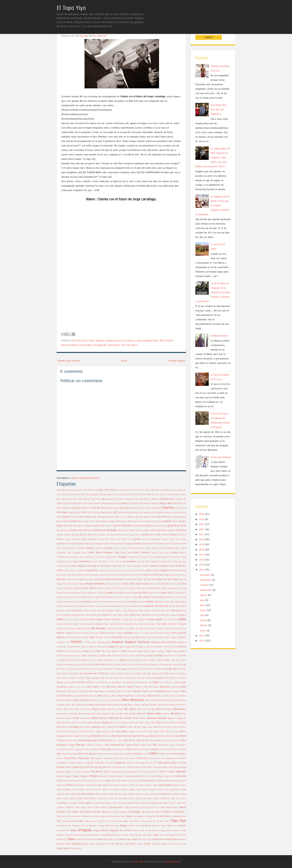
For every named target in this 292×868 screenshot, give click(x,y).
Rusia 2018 (120, 785)
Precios (60, 758)
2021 (202, 529)
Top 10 (155, 821)
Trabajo (124, 825)
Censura (145, 539)
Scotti (159, 790)
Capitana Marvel (79, 535)
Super (77, 808)
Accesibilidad (120, 495)
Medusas (118, 700)
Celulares (136, 539)
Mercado (174, 700)
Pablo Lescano (172, 732)
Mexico (131, 705)
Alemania (165, 499)
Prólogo (109, 763)
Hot (150, 638)
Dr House (67, 593)
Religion (94, 776)
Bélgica (112, 521)
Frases (100, 619)
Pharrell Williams (93, 750)
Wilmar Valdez (88, 844)
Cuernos (126, 571)
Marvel (85, 696)
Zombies (182, 844)
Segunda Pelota (64, 794)
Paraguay (146, 736)
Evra (112, 606)
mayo (203, 605)
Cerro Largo (181, 539)
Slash (156, 799)
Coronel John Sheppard (148, 562)
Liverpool (159, 678)
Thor (59, 821)
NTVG (116, 727)
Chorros (117, 548)
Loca (178, 678)
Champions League (94, 544)
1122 (80, 490)
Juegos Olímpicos (105, 660)
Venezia (78, 835)
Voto (149, 840)
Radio (144, 767)
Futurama (61, 624)
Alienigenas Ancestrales (111, 504)
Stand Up (122, 803)
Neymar (106, 723)
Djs (126, 588)
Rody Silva (61, 785)
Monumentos (63, 714)
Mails (156, 687)
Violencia (101, 839)
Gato (154, 624)
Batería (66, 521)
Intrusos (69, 651)
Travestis (156, 826)
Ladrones (182, 669)
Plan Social (174, 750)
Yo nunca (139, 844)
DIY (114, 588)
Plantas (183, 750)
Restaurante (130, 776)
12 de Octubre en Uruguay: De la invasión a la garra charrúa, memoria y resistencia (213, 287)
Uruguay (85, 830)
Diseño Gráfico (89, 588)
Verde (132, 835)
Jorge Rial (182, 656)
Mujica (159, 714)
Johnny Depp (141, 656)
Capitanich (91, 535)
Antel (94, 508)
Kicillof (136, 665)
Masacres (93, 696)
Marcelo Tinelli (140, 691)
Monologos (168, 709)
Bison (176, 521)
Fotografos (181, 615)
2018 (122, 490)
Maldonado (165, 687)
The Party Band (163, 816)
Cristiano (145, 566)
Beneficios (149, 521)
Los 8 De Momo (99, 683)
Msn (126, 714)
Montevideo (180, 709)
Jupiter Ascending (65, 665)
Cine (177, 548)
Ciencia (170, 548)
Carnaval (145, 535)
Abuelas (110, 495)
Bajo (95, 517)
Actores (155, 495)
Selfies (111, 794)
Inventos (78, 651)
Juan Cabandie (82, 660)
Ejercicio (153, 593)
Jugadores (124, 660)
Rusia (112, 785)
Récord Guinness (151, 772)
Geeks (164, 624)
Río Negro (107, 781)
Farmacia (93, 611)
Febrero (118, 611)
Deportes (61, 579)
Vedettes (61, 835)
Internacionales (170, 647)
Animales (76, 508)
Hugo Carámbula (179, 638)
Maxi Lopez (136, 696)
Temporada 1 (180, 812)
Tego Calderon (148, 812)
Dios (184, 584)
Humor (92, 341)
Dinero (165, 584)
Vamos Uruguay (159, 831)
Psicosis (149, 763)
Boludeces (128, 526)
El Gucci (70, 597)
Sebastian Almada (178, 790)
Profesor (80, 763)
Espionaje (174, 602)
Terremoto (77, 816)
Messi (92, 705)
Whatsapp (77, 844)
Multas (167, 714)
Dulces (91, 593)
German (87, 629)
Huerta (161, 638)
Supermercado (115, 807)
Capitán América (64, 535)
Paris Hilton (166, 736)
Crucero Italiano (78, 571)
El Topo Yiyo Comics (122, 597)
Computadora (63, 557)
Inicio (124, 361)
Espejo (166, 602)
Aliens (126, 503)
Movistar (107, 714)
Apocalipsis (126, 508)
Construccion (147, 557)
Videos (134, 345)
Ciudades (76, 553)
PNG (86, 754)
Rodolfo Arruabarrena (164, 781)
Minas (121, 709)
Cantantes (181, 530)
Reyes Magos (157, 776)
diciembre (205, 570)
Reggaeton (85, 776)
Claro (84, 553)
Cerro (172, 539)
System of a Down (156, 808)
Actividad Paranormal (142, 495)
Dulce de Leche (80, 593)
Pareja (153, 736)
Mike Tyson (69, 709)
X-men (112, 844)
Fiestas (67, 615)
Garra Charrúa (116, 624)
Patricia (153, 741)
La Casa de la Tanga (178, 665)
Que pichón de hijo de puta (93, 767)
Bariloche (172, 517)
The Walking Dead (178, 816)
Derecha (71, 579)
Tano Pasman (86, 812)
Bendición (139, 521)
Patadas (145, 741)
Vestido (138, 835)
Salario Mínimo (146, 785)
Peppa (143, 745)
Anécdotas (66, 508)
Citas (69, 553)
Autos (153, 513)
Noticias (97, 727)
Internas (131, 341)
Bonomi (147, 526)
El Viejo (135, 597)
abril (202, 610)
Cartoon (174, 535)
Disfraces (101, 588)
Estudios (91, 606)
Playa (59, 754)
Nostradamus (86, 727)
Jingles (103, 656)
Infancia (84, 647)
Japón (169, 651)
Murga (76, 718)
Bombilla (138, 526)
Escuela (134, 602)
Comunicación (76, 557)
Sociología (71, 803)
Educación (137, 593)
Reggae (76, 776)
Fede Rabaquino (130, 611)
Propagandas (100, 345)
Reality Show (110, 772)
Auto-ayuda (145, 513)
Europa (98, 606)
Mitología (151, 709)
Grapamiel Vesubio (74, 633)
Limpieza (141, 678)
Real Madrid (97, 772)
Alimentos (134, 504)
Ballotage (101, 517)
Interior (159, 647)
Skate (150, 799)
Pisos (161, 750)
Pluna (81, 754)
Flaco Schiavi (124, 615)
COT (123, 566)
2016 (112, 490)
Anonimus (86, 508)
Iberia (89, 642)
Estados (66, 606)
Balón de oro (121, 517)
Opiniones (74, 732)
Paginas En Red (173, 862)
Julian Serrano (149, 660)
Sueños (70, 807)
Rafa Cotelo (168, 767)
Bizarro (183, 521)
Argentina (168, 508)
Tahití (69, 812)
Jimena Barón (93, 656)
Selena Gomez (101, 794)
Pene (107, 745)
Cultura (148, 570)
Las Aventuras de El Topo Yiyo (94, 673)
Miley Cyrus (86, 709)
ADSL (59, 499)
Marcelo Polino (125, 691)
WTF (107, 844)
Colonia (154, 553)
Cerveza (61, 544)
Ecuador (127, 593)
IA (84, 642)
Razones (86, 772)
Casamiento (93, 539)
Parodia (175, 736)
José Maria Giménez (66, 660)
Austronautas (133, 513)
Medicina (61, 700)
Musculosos (85, 718)
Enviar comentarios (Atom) (85, 478)
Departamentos (171, 575)
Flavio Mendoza (143, 615)
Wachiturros (160, 839)
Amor (170, 503)
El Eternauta (178, 593)
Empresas (69, 602)
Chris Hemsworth (130, 548)
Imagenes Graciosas (116, 341)
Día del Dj (67, 584)
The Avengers (138, 816)
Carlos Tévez (134, 535)
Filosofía (89, 615)
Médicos (69, 700)
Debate (121, 575)
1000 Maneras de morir (67, 490)
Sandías (125, 790)
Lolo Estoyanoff (70, 683)
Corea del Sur (116, 562)
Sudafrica (61, 808)
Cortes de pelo (179, 562)
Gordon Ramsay (164, 629)
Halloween (112, 633)
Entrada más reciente (69, 361)
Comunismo (89, 557)
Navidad (163, 718)
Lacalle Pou (171, 669)
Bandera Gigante (143, 517)
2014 (73, 341)
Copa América (175, 557)
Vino (95, 840)
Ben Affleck (129, 521)
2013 (95, 490)
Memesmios (137, 700)
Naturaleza (152, 718)
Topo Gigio (164, 821)
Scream (166, 790)
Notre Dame (108, 727)
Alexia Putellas (176, 499)
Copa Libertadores (82, 561)
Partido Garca (72, 741)
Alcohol (140, 499)
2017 (117, 490)
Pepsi (149, 745)
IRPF (103, 651)
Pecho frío (169, 741)
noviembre (206, 575)
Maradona (113, 691)
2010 (85, 490)
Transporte (146, 826)
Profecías (71, 763)
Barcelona (162, 517)
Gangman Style (102, 624)
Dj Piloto (120, 588)
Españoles (158, 602)
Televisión (168, 812)
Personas (61, 750)
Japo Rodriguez (158, 651)
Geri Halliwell (77, 629)
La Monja (99, 669)
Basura (59, 521)
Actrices (164, 495)
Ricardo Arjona (171, 776)
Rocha (137, 781)
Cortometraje (63, 566)
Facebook (148, 606)
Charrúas (137, 544)
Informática (102, 647)
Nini (154, 723)
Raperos (60, 772)
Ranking (183, 767)
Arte (59, 512)
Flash (133, 615)
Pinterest (122, 750)
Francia (92, 619)
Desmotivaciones (115, 579)
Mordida (82, 714)
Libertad (109, 678)
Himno (174, 633)
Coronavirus (129, 561)
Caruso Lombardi (73, 539)
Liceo (122, 678)
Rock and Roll (147, 781)
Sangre (132, 790)
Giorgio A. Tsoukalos (126, 629)
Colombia (145, 552)
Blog (75, 526)
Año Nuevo (102, 508)
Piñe (134, 750)
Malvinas (176, 687)
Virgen (129, 840)
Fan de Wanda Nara (178, 606)
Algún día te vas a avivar (83, 504)
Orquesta (106, 732)
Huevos (168, 638)
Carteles (165, 535)
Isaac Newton (112, 651)
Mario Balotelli (174, 691)
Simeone (123, 799)
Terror (85, 816)
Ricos (81, 781)
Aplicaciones (114, 508)
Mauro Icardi (124, 696)
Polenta (122, 754)
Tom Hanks (123, 821)
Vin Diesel (87, 840)
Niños (163, 341)
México (138, 705)
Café (120, 530)
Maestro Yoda (141, 687)
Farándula (77, 611)
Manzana (89, 691)
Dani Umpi (72, 575)
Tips (81, 821)
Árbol (143, 508)
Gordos (175, 629)
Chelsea (152, 544)
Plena (75, 754)
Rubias (93, 785)
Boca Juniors (93, 526)
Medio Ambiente (82, 700)
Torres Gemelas (73, 826)
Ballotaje (110, 517)
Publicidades (114, 345)
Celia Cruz (126, 539)
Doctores (142, 588)
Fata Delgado (108, 611)
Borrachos (156, 526)
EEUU (145, 593)
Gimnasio (111, 629)
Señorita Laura (142, 794)
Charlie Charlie (109, 544)
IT (120, 651)
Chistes (90, 548)
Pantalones (107, 736)
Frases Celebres (112, 619)
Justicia (76, 665)
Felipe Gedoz (144, 611)
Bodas (103, 526)
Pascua (108, 740)
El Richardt (108, 597)
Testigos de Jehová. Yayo (110, 816)
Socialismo (181, 799)
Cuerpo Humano (137, 571)
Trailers (132, 826)
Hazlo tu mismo (141, 633)
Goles (147, 629)
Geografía (182, 624)
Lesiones (72, 678)
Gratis (86, 633)
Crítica (60, 570)
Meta (97, 705)
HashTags (128, 633)
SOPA (79, 803)
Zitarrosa (173, 844)
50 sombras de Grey (168, 490)
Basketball (182, 517)
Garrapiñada (128, 624)
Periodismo (163, 745)
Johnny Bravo (128, 656)
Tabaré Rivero (172, 808)
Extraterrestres (136, 606)
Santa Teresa (141, 790)
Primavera (182, 758)
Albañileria (131, 499)
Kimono (155, 665)
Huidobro (61, 642)
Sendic (132, 794)
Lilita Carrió (131, 678)
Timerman (74, 821)
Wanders (182, 840)
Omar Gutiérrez (166, 727)
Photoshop (106, 749)
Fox (66, 620)
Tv (68, 830)
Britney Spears (63, 530)
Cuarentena (92, 570)
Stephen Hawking (149, 803)
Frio (165, 620)
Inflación (92, 647)
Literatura (150, 678)
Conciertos (100, 557)
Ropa (88, 785)
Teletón (158, 812)
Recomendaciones (133, 772)
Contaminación (161, 557)
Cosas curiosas (78, 566)
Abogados (95, 495)
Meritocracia (82, 705)
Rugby (99, 785)
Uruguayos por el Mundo (121, 830)
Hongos (127, 638)
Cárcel (118, 535)
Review (139, 776)
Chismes (82, 548)
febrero (204, 620)
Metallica (110, 705)
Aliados (97, 504)
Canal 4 (139, 530)
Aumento (122, 513)
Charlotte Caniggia (124, 544)
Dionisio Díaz (175, 584)
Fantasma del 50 (64, 611)
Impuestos (181, 642)
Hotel (154, 638)
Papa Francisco (124, 736)
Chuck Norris (145, 548)
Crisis (137, 566)
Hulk (68, 642)
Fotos (60, 619)
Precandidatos (86, 345)
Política (74, 345)
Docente (133, 588)
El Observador (81, 597)
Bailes (89, 517)
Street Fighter (163, 803)
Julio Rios (176, 660)
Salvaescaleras (180, 785)
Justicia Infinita (87, 665)
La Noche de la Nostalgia (115, 669)
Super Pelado (101, 808)
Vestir (145, 835)
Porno (162, 754)
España (149, 602)
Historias (70, 638)
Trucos (175, 826)
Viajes (156, 835)
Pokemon (102, 754)
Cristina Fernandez (177, 566)
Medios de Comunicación (102, 700)
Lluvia (167, 678)
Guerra (103, 633)
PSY (155, 763)
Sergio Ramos (69, 799)
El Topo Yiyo (71, 8)
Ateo (90, 513)
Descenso (89, 579)
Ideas (94, 642)
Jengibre (182, 651)
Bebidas (105, 521)
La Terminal (147, 669)
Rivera (124, 781)
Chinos (74, 548)
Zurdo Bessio (76, 848)
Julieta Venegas (163, 660)
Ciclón (162, 548)
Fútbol (182, 619)
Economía (118, 593)
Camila (125, 530)
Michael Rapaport (150, 705)
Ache (129, 495)
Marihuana (161, 691)
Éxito (126, 606)
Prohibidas (100, 763)
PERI (155, 745)
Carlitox (125, 535)
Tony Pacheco (135, 821)
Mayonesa (153, 696)
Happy (120, 633)
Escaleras (125, 602)
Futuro (69, 624)
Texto (129, 816)
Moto (99, 714)
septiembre (206, 585)
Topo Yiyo (84, 36)
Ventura (103, 835)
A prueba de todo (76, 495)
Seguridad (76, 794)
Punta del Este (179, 763)
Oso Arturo (122, 731)
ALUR (141, 504)
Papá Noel (137, 736)
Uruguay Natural (100, 830)
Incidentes (61, 647)
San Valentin (115, 790)
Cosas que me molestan (98, 566)
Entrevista (107, 602)
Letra (88, 678)
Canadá (132, 530)
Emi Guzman (181, 597)
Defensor (147, 575)
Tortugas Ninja (103, 826)
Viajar (150, 835)
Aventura (160, 513)
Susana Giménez (131, 808)
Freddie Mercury (129, 620)
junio (203, 600)
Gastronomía (145, 624)
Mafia (151, 687)
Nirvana (166, 723)
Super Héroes (87, 808)
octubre (204, 580)
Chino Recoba (63, 548)
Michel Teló (164, 705)
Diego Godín (142, 584)
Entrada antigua (177, 361)
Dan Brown (61, 575)
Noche (183, 723)
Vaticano (177, 831)
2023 (142, 490)
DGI (145, 579)
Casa (84, 539)
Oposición (85, 732)
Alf (185, 499)
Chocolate (107, 548)
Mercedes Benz (69, 705)
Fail (156, 606)
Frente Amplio (155, 619)
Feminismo (176, 611)
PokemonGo (112, 754)
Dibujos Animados (95, 584)
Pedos (177, 741)
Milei (77, 709)
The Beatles (150, 816)
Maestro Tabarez (126, 687)
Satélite (152, 790)
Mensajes (158, 700)
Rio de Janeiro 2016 (93, 781)
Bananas (131, 517)
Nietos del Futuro (137, 723)
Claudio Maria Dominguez (100, 552)
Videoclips (181, 835)
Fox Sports (74, 620)
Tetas (123, 816)
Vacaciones (139, 831)
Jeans (175, 651)
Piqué (139, 750)
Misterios (141, 709)
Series (80, 798)
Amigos (163, 503)
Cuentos (118, 571)
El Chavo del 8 (165, 593)
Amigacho (155, 504)
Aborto (103, 495)
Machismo (112, 687)
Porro (169, 754)
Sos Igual (86, 803)
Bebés (98, 521)
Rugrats (106, 785)
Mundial (175, 714)
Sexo (87, 798)
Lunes (103, 687)
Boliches (118, 526)
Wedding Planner (64, 844)
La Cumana (70, 669)
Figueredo (80, 615)
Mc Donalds (164, 696)
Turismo (182, 826)
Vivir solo (142, 840)
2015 (107, 490)
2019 (127, 490)
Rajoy (176, 767)
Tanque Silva (100, 812)
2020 (132, 490)
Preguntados (70, 758)
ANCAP (177, 504)
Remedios (104, 776)
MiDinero (182, 705)
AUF (115, 512)
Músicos (104, 718)
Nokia (59, 727)
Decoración (137, 575)
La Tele (138, 669)
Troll (169, 826)
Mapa (96, 691)
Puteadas (61, 767)
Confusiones (111, 557)
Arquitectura (180, 508)
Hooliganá (136, 638)
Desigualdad (100, 579)
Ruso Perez (130, 785)
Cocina (136, 552)
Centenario (155, 539)
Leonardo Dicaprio (178, 674)
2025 (202, 509)
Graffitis (60, 633)
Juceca (93, 660)
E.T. (96, 593)
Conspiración (134, 557)
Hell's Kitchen (156, 633)
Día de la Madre (155, 579)
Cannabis (171, 530)
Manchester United (76, 691)
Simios (131, 799)
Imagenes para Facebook (163, 642)
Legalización (157, 674)
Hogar (92, 637)
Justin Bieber (101, 664)
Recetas (120, 772)
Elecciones (82, 341)
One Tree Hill (63, 732)
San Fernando (79, 790)
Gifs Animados (99, 628)
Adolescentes (180, 495)
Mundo (183, 714)
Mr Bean (120, 714)
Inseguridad (130, 647)
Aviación (169, 513)
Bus (86, 530)
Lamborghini (74, 674)
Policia (129, 754)
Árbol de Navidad (154, 508)
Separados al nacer (170, 794)
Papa (114, 736)
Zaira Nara (156, 844)
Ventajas (95, 835)
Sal (137, 785)
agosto (204, 590)
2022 (137, 490)
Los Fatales (154, 682)
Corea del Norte (100, 562)
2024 (147, 490)
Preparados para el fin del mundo (120, 758)
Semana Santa (121, 794)
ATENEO (84, 513)
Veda (184, 831)
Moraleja (73, 714)
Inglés (121, 647)
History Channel (81, 638)
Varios (170, 831)
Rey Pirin (147, 776)
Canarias (146, 530)
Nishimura (174, 723)
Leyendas (95, 678)
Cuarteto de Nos (106, 571)
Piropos (155, 749)
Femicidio (165, 611)
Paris (159, 736)
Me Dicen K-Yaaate (178, 696)
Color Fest (164, 553)
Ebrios (101, 593)
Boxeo (164, 526)
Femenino (155, 611)
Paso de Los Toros (133, 740)
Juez (116, 660)
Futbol (175, 620)
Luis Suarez (93, 687)
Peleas (72, 745)
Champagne (80, 544)
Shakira (93, 799)
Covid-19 (130, 566)
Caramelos (101, 535)
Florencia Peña (158, 615)
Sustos (143, 808)
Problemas (61, 763)
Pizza (167, 750)
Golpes (153, 629)
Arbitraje (136, 508)
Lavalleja (137, 674)
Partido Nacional (88, 740)
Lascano (113, 674)
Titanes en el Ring (92, 821)
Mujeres (151, 714)
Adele (170, 495)
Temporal (61, 816)
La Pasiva (131, 669)
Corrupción (165, 562)
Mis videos (130, 709)
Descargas (80, 579)
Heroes (167, 633)
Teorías (69, 816)
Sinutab (139, 799)
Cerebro (165, 539)
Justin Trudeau (114, 665)
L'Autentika (164, 665)
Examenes (119, 606)
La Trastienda (158, 669)
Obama (122, 727)
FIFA (73, 615)
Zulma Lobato (63, 848)
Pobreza (93, 754)
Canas (153, 530)
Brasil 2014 (180, 526)
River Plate (116, 781)
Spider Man (99, 803)
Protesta (131, 763)
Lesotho (81, 678)
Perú (67, 750)
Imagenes (100, 341)
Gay (158, 624)
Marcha (152, 691)
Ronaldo (81, 785)
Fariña (85, 611)
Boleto (109, 526)
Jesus (84, 656)
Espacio (141, 602)
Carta (158, 535)
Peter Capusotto (77, 750)
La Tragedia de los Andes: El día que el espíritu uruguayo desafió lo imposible (213, 200)
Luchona (177, 683)
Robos (130, 781)
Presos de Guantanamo (166, 758)
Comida (174, 552)
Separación (155, 794)
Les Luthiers (62, 678)
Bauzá (81, 521)
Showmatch (103, 799)
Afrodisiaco (78, 499)
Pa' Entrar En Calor (144, 732)
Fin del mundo (101, 615)
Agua (104, 499)
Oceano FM (131, 727)
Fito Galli (113, 615)
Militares (96, 709)
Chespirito (161, 544)
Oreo (93, 732)
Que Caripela (72, 767)
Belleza (120, 521)
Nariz (122, 718)
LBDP (144, 674)
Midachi (174, 705)
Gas (136, 624)
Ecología (109, 593)
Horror (144, 638)
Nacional (114, 718)
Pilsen (115, 750)
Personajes (181, 745)
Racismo (123, 767)
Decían (128, 575)
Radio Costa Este (155, 767)
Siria (145, 799)
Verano (110, 835)
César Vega (70, 544)
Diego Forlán (129, 584)
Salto (155, 785)
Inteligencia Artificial (145, 647)
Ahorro (122, 499)
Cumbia (155, 571)
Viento (80, 840)
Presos (151, 758)
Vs (153, 840)
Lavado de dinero (125, 674)
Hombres (107, 638)
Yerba (127, 844)
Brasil (171, 526)
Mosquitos (91, 714)
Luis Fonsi (81, 687)
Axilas (59, 517)
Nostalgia (75, 727)
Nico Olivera (116, 723)
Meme (156, 341)
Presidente (142, 758)
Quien (109, 767)
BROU (81, 530)
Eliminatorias (169, 597)
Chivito (98, 548)
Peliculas (81, 745)
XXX (118, 844)
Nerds (68, 723)
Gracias (183, 629)
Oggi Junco (147, 727)
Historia (61, 637)
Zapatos (165, 844)
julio (202, 595)
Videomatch (62, 840)
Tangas (76, 812)
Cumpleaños (165, 570)
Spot (115, 803)
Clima (117, 552)
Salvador (168, 785)
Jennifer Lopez (63, 656)
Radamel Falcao (134, 767)
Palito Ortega (72, 736)
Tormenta (61, 826)
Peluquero (99, 745)
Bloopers (82, 526)
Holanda (99, 638)
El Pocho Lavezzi (95, 597)
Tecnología (134, 812)
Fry (169, 620)
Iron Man (96, 651)
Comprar (182, 553)
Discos (60, 588)
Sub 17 (173, 803)
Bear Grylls (89, 521)
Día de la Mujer (172, 579)
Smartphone (165, 799)
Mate (100, 696)
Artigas (65, 512)
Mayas (144, 696)
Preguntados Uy (85, 758)
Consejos (122, 557)
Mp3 (113, 714)
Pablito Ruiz (159, 732)
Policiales (138, 754)
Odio (139, 727)
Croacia (67, 571)
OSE (113, 732)
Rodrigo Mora (180, 781)
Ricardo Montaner (69, 781)
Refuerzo (61, 776)
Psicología (140, 763)
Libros (116, 678)
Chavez (145, 544)
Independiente (73, 647)
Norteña (66, 727)
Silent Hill (113, 799)
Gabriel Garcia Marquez (84, 624)
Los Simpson (166, 683)
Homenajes (118, 637)
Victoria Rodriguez (168, 835)
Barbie (154, 517)
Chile (168, 544)
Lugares (72, 687)
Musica (95, 718)
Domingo (163, 588)
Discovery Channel (72, 588)
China (184, 544)
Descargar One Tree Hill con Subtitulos (218, 104)
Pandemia (96, 736)
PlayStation (67, 754)
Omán (155, 727)
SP (92, 803)
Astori (77, 513)
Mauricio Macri (110, 696)
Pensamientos (118, 745)
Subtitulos (181, 803)
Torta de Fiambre (88, 826)
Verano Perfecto (121, 835)
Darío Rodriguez (92, 575)
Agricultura (96, 499)
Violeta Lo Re (112, 840)
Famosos (163, 606)
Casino (102, 539)
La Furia (79, 669)
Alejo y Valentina (152, 499)
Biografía (168, 521)
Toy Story (115, 826)
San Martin (103, 790)
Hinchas (182, 633)
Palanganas (61, 736)
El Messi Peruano (219, 330)
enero (203, 625)
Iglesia (108, 642)
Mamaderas (62, 691)
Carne (152, 535)
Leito (166, 673)
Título (104, 821)
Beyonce (159, 521)
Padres (183, 731)
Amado (147, 504)
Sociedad (61, 803)
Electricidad (157, 597)
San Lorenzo (92, 790)
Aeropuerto (67, 499)
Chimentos (176, 544)
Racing (115, 767)
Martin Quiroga (75, 696)
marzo (203, 615)
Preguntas (99, 758)
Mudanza (133, 714)
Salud (161, 785)
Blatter (60, 526)
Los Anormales (115, 683)
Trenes (163, 826)
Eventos (106, 606)
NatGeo (143, 718)
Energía (87, 602)
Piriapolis (146, 750)
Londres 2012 (84, 682)
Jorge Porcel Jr (170, 656)
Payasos (160, 741)
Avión (176, 513)
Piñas (129, 749)
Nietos (125, 723)
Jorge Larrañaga (144, 341)
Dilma (159, 584)
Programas (89, 763)
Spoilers (108, 803)
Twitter (73, 830)
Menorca (149, 700)
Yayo (122, 844)
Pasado (101, 740)
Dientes (152, 584)
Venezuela (86, 835)
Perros (172, 745)
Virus (135, 839)
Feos (184, 611)
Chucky (155, 548)
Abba (87, 495)
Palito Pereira (84, 736)
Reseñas (113, 776)
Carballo (111, 535)
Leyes (102, 678)
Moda (159, 709)
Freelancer (142, 620)
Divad (109, 588)
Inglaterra (113, 647)
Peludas (90, 745)
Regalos (69, 776)
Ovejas (131, 732)
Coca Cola (126, 552)
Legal (149, 674)
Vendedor (69, 835)
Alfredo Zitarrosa (64, 504)
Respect (121, 776)
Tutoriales (61, 831)
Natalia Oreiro (132, 718)
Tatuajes (124, 812)
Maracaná (104, 691)
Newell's (98, 723)
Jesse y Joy (75, 656)
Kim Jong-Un (145, 665)
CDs (107, 539)
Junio (184, 660)
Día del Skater (79, 584)
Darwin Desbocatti (109, 575)
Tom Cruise (112, 821)
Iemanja (101, 642)
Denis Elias (158, 575)
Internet (61, 651)
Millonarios (112, 709)
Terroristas (93, 816)
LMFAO (173, 678)
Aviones (182, 513)
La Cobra (61, 669)
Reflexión (181, 772)
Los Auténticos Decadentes (135, 683)
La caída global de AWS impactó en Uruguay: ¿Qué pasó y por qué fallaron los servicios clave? (213, 152)
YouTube (147, 844)
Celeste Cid (115, 539)
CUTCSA (175, 571)
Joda (109, 656)
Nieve (149, 723)
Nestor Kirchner (79, 723)
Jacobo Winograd (135, 651)
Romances (71, 785)
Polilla (146, 754)
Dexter (140, 579)
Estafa (73, 606)
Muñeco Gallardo (64, 718)
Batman (74, 521)
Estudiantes (81, 606)
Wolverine (100, 844)
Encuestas (78, 602)
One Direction (180, 727)
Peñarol (130, 745)
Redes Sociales (168, 772)
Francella (84, 620)
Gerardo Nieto (63, 629)
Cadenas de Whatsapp (105, 530)
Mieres (60, 709)
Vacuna (148, 831)
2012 (90, 490)
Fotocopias (170, 615)
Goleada (140, 629)
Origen (99, 732)
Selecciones (87, 794)
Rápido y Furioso (73, 772)
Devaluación (131, 579)
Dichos (109, 584)
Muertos (142, 714)
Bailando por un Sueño (74, 517)
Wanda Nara (172, 839)
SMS (173, 799)
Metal (103, 705)
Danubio (81, 575)
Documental (152, 588)
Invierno (87, 651)
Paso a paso (118, 741)
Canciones (161, 530)
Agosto (88, 499)
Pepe (137, 745)
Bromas (74, 530)
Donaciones (173, 588)
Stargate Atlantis (133, 803)
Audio (110, 513)
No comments (100, 36)
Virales (122, 839)
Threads (65, 821)
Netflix (90, 723)
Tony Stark (147, 821)
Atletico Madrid (100, 513)
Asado (71, 513)
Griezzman (94, 633)
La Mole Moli (88, 669)
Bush (90, 530)
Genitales (173, 624)
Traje (138, 826)
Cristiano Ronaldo (158, 566)
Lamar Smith (62, 674)
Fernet (59, 615)
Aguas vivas (113, 499)
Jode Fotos (117, 656)
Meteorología (121, 705)
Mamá (183, 687)
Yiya (132, 844)
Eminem (60, 602)
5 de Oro (154, 490)
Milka (104, 709)
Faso (99, 611)
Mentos (166, 700)
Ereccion (116, 602)
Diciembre (118, 584)
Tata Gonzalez (113, 812)
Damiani (182, 571)
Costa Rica (116, 566)
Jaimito (147, 651)
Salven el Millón (64, 790)
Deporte (182, 575)
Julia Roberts (136, 660)
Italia (124, 651)
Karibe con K (127, 665)
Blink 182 (68, 526)
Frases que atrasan (221, 452)
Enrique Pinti (97, 602)
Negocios (172, 718)
